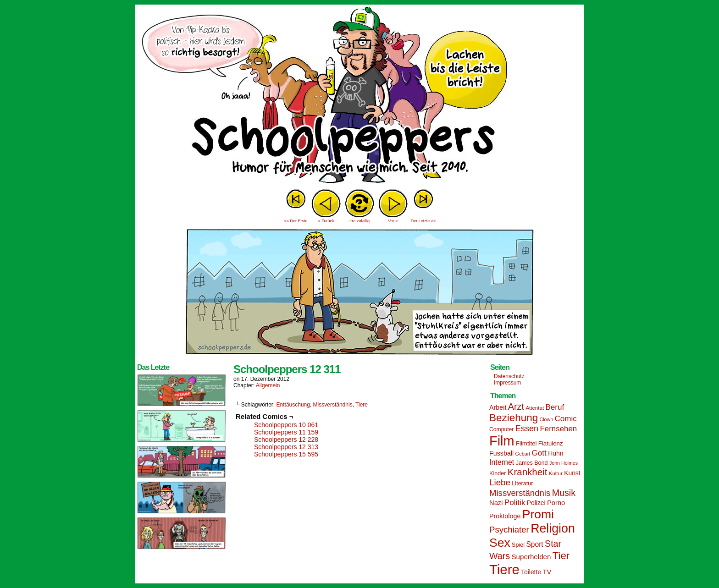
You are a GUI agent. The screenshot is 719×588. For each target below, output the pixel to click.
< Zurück (326, 221)
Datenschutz (509, 376)
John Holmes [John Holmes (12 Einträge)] (564, 463)
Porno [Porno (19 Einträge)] (556, 503)
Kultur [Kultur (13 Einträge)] (556, 473)
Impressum (507, 383)
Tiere (362, 405)
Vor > (393, 221)
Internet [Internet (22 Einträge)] (502, 462)
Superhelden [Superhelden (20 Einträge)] (531, 557)
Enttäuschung (293, 405)
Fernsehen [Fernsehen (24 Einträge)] (559, 429)
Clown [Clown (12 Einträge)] (546, 419)
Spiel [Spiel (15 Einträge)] (518, 545)
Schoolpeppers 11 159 (286, 432)
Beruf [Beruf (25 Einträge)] (555, 407)
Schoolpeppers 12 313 (286, 447)
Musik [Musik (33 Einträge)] (564, 493)
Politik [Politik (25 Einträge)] (515, 503)
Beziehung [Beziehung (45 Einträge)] (514, 418)
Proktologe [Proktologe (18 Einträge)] (505, 516)
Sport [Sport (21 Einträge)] (534, 544)
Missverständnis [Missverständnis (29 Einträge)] (520, 493)
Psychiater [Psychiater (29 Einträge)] (509, 530)
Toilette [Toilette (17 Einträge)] (531, 572)
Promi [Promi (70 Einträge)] (538, 514)
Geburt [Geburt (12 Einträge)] (523, 454)
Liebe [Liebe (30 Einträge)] (500, 482)
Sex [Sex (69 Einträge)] (500, 543)
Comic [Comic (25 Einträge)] (565, 419)
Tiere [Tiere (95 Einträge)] (504, 569)
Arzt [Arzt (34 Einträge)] (516, 407)
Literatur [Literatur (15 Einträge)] (522, 484)
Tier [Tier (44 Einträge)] (561, 556)
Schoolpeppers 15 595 (286, 454)
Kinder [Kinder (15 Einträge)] (498, 473)
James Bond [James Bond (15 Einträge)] (532, 463)
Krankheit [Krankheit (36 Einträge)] (528, 472)
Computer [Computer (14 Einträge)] (501, 429)
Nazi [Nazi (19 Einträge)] (496, 503)
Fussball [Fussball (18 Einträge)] (501, 453)
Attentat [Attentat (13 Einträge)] (535, 408)
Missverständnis (333, 405)
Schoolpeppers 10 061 (286, 425)
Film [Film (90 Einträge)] (502, 441)
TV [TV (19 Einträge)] (547, 572)
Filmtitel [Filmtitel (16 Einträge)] (526, 443)
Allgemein (268, 385)
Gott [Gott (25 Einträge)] (539, 453)
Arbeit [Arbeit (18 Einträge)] (498, 407)
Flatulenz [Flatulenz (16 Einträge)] (551, 443)
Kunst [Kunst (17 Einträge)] (572, 473)
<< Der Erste (296, 221)
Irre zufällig (359, 221)
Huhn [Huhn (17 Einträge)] (556, 453)
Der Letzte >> (423, 221)
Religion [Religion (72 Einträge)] (553, 528)
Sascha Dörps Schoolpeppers (359, 96)
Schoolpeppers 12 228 (286, 440)
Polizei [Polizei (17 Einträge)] (536, 503)
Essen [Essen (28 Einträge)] (527, 429)
